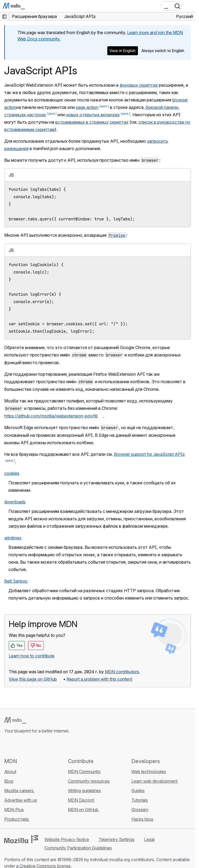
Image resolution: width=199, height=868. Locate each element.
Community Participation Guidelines (78, 848)
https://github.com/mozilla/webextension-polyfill (51, 416)
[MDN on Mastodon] (36, 746)
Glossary (140, 810)
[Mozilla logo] (21, 839)
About (10, 772)
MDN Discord (81, 800)
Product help (17, 819)
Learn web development (154, 781)
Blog (9, 781)
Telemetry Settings (117, 839)
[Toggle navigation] (189, 6)
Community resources (89, 781)
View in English (122, 51)
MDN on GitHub (84, 810)
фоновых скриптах (139, 85)
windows (13, 538)
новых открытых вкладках (93, 115)
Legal (149, 839)
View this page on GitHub (33, 679)
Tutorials (140, 800)
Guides (138, 791)
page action (87, 107)
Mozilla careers (19, 791)
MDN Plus (14, 810)
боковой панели (162, 107)
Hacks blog (143, 819)
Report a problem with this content (99, 679)
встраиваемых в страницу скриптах (92, 122)
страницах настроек (25, 115)
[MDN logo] (15, 720)
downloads (15, 502)
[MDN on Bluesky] (17, 746)
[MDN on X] (26, 746)
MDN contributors (122, 672)
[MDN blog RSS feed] (45, 746)
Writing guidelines (84, 791)
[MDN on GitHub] (7, 746)
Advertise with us (21, 800)
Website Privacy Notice (67, 839)
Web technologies (149, 772)
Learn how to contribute (32, 656)
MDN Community (84, 772)
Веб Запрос (16, 581)
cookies (12, 473)
